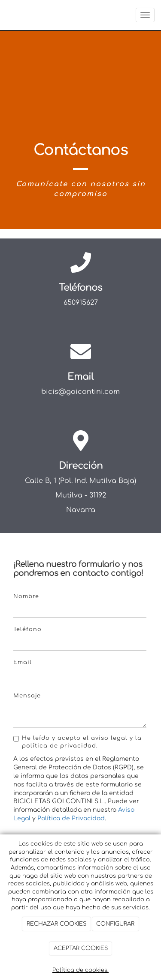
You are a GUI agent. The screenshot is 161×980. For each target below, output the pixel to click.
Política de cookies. (80, 970)
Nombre (26, 596)
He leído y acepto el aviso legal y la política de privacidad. (77, 742)
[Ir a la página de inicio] (4, 15)
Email (23, 662)
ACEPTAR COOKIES (81, 948)
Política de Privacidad (71, 818)
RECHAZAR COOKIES (56, 924)
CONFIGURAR (115, 924)
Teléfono (27, 629)
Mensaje (27, 696)
